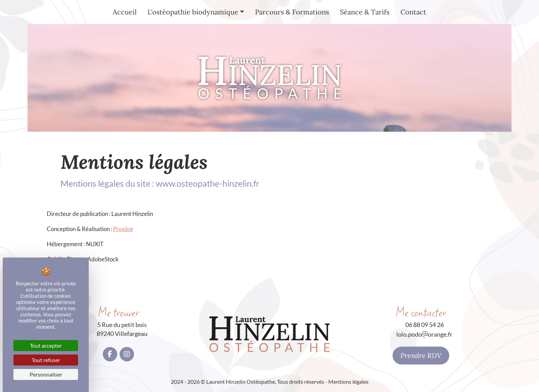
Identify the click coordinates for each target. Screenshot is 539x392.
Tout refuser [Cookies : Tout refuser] (46, 360)
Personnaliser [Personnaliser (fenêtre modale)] (46, 374)
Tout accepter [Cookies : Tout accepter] (46, 345)
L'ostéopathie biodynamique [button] (193, 12)
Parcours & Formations (292, 12)
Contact (413, 12)
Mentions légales (348, 382)
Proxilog (123, 229)
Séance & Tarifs (365, 12)
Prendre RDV (421, 355)
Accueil (125, 12)
